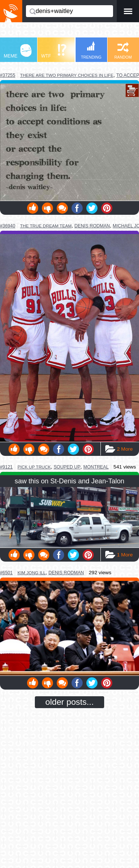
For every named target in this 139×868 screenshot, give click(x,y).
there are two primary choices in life (67, 75)
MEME (18, 51)
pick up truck (34, 467)
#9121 (6, 467)
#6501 (6, 573)
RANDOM (123, 51)
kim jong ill (32, 573)
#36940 (8, 226)
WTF (54, 51)
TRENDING (91, 50)
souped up (67, 467)
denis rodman (92, 226)
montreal (96, 467)
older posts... (69, 702)
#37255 (8, 75)
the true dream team (46, 226)
